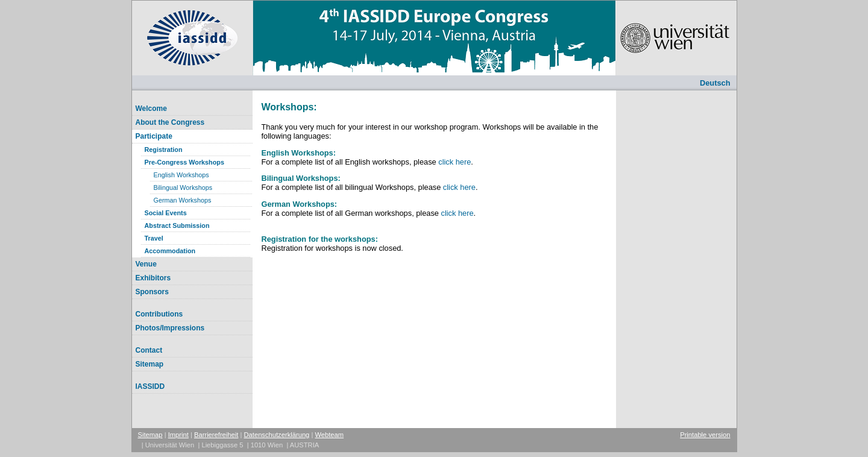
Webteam (329, 435)
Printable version (705, 435)
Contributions (159, 314)
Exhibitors (153, 278)
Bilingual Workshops (183, 188)
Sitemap (150, 364)
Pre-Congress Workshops (184, 162)
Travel (154, 238)
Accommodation (170, 251)
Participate (154, 136)
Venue (146, 264)
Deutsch (715, 83)
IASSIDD (150, 386)
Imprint (178, 435)
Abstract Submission (177, 225)
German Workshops (183, 200)
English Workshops (181, 175)
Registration (164, 150)
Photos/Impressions (170, 328)
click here (454, 162)
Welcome (151, 109)
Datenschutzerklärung (277, 435)
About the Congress (170, 122)
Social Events (166, 213)
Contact (149, 350)
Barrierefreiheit (216, 435)
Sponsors (152, 292)
